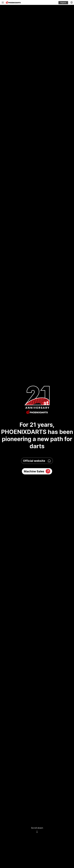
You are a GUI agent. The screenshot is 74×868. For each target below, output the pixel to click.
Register (63, 3)
